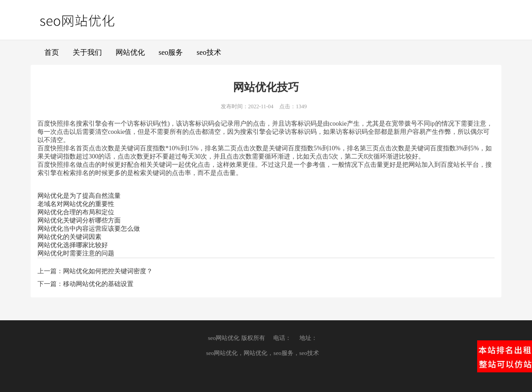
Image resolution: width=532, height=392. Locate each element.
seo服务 (171, 52)
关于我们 (87, 52)
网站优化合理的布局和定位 (76, 212)
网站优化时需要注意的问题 (76, 253)
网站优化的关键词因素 (69, 237)
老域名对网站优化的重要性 (76, 204)
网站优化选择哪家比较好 (73, 245)
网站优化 (130, 52)
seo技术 (209, 52)
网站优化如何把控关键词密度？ (108, 271)
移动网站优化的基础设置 (98, 284)
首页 (52, 52)
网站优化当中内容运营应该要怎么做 (89, 229)
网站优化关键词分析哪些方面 (79, 220)
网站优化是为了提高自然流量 (79, 196)
